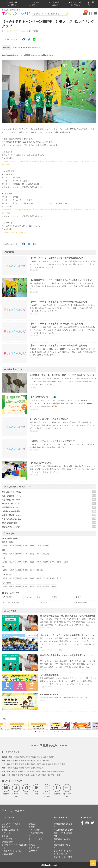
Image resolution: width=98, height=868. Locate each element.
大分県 (32, 586)
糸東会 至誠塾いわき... (12, 515)
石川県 (19, 562)
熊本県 (25, 586)
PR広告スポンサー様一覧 (11, 851)
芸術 (78, 597)
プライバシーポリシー (35, 840)
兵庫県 (25, 570)
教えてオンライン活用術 (63, 857)
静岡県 (52, 562)
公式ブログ (33, 851)
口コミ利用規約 (35, 830)
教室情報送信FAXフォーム (63, 846)
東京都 (39, 554)
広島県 (25, 578)
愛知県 (59, 562)
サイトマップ (34, 848)
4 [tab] (47, 732)
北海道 (5, 546)
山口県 (32, 578)
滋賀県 (5, 570)
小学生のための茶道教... (12, 511)
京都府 (12, 570)
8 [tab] (62, 732)
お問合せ (32, 845)
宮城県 (25, 546)
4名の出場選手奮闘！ (10, 523)
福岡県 (5, 586)
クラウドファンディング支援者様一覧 (14, 846)
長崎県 (19, 586)
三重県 (66, 562)
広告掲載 (54, 4)
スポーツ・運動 (34, 597)
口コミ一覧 (6, 833)
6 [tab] (55, 732)
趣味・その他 (81, 603)
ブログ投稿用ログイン (91, 4)
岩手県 (19, 546)
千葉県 (32, 554)
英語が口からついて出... (12, 492)
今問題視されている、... (12, 507)
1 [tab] (36, 732)
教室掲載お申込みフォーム (63, 840)
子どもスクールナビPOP (63, 851)
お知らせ (5, 836)
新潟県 (5, 562)
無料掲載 (12, 4)
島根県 (12, 578)
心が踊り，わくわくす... (12, 504)
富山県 (12, 562)
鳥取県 (5, 578)
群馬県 (19, 554)
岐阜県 (46, 562)
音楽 (54, 597)
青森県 (12, 546)
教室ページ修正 (75, 4)
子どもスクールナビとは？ (12, 824)
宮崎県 (39, 586)
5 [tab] (51, 732)
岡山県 (19, 578)
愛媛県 (52, 578)
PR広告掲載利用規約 (36, 834)
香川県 (46, 578)
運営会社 (32, 824)
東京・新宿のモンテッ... (12, 496)
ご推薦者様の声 (8, 842)
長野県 (39, 562)
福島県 (46, 546)
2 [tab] (39, 732)
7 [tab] (59, 732)
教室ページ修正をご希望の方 (63, 834)
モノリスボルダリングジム (16, 31)
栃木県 (12, 554)
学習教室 (7, 597)
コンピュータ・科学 (47, 791)
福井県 (25, 562)
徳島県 (39, 578)
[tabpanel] (60, 726)
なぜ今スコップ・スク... (12, 527)
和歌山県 (40, 570)
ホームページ (50, 203)
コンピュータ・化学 (11, 603)
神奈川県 (46, 554)
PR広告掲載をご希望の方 (63, 830)
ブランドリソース (60, 854)
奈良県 (32, 570)
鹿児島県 (46, 586)
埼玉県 (25, 554)
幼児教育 (44, 603)
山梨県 (32, 562)
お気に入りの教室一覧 (10, 830)
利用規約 (32, 827)
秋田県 (32, 546)
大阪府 (19, 570)
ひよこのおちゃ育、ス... (12, 519)
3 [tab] (43, 732)
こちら (34, 226)
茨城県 (5, 554)
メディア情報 (7, 839)
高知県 (59, 578)
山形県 (39, 546)
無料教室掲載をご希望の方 (63, 825)
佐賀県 (12, 586)
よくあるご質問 (8, 854)
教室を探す (6, 827)
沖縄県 (54, 586)
